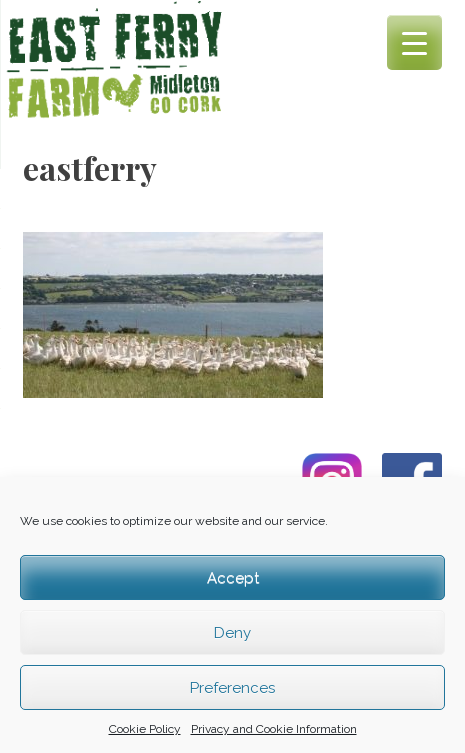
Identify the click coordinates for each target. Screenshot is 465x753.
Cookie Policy (145, 729)
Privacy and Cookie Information (274, 729)
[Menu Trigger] (414, 42)
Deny (232, 633)
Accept (233, 578)
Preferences (232, 688)
